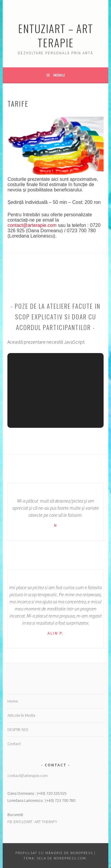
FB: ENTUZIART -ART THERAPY (32, 822)
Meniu (59, 75)
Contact (14, 744)
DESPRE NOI (18, 729)
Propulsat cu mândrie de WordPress (54, 853)
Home (13, 701)
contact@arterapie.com (32, 225)
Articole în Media (21, 715)
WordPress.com (70, 858)
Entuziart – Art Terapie (56, 35)
